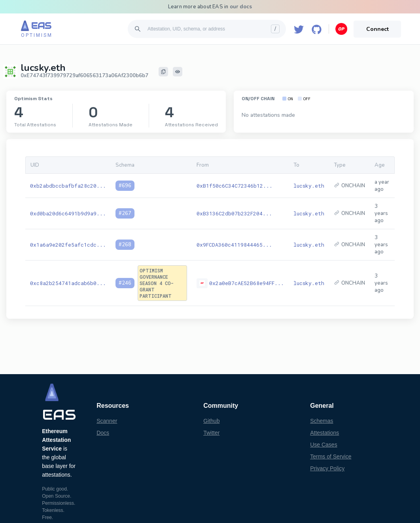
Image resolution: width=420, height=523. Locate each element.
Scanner (107, 421)
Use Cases (324, 445)
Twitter (211, 433)
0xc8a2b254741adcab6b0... (68, 283)
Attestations (324, 433)
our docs (241, 7)
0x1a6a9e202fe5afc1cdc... (68, 245)
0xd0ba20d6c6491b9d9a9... (68, 213)
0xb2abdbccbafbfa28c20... (68, 186)
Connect (377, 29)
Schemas (322, 421)
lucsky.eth (309, 186)
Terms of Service (331, 456)
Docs (103, 433)
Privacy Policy (327, 468)
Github (211, 421)
